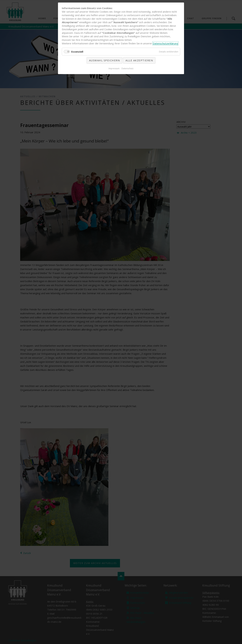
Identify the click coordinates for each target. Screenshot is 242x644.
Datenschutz (127, 68)
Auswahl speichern (105, 60)
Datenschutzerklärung (165, 43)
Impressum (114, 68)
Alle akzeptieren (139, 60)
